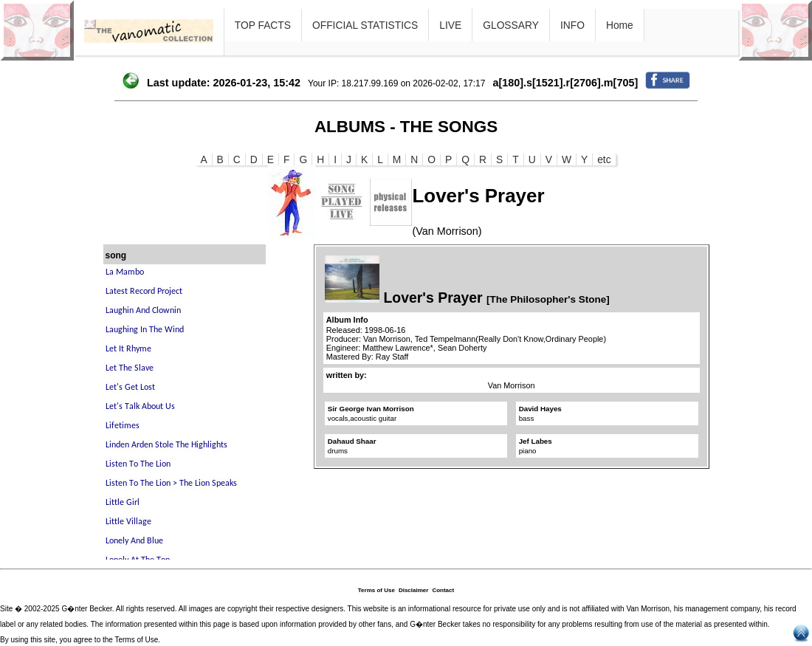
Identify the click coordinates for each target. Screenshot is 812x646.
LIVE (450, 25)
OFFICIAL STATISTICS (365, 25)
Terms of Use (376, 590)
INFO (572, 25)
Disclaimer (413, 590)
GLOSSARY (511, 25)
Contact (443, 590)
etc (604, 159)
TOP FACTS (263, 25)
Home (620, 25)
